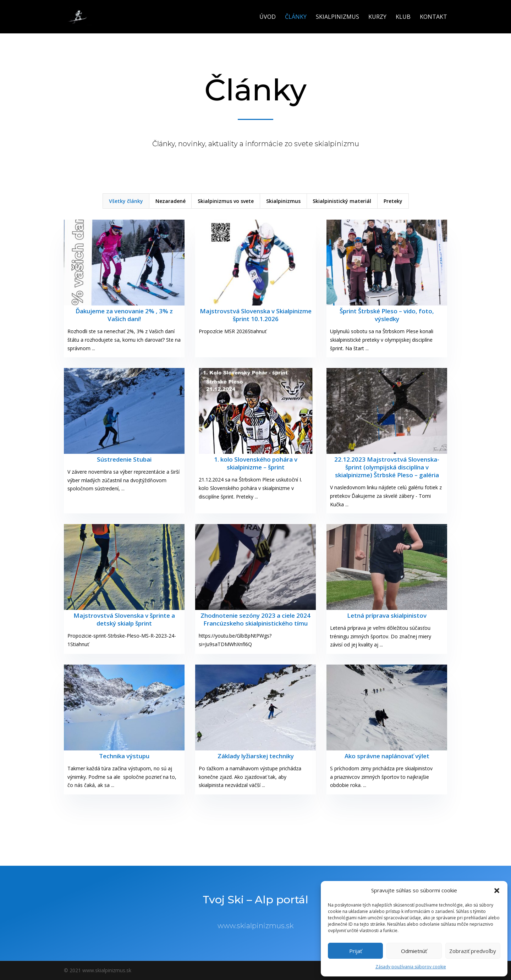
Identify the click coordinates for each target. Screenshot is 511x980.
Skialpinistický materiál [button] (342, 201)
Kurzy (377, 17)
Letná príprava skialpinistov (387, 615)
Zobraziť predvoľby (473, 951)
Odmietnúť (414, 951)
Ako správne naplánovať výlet (387, 756)
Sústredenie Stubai (124, 459)
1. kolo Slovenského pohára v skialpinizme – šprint (256, 463)
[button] (497, 891)
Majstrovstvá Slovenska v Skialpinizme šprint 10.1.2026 (256, 315)
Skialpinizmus (337, 17)
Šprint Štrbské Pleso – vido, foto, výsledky (387, 315)
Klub (403, 17)
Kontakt (433, 17)
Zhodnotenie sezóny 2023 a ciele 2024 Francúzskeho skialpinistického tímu (255, 619)
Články (296, 17)
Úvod (268, 17)
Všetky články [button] (126, 201)
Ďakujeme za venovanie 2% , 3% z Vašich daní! (124, 315)
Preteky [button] (393, 201)
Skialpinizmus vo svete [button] (226, 201)
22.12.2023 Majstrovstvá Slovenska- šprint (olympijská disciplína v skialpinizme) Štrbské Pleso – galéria (387, 467)
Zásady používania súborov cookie (411, 967)
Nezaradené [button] (171, 201)
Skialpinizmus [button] (283, 201)
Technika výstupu (124, 756)
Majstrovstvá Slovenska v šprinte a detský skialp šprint (124, 619)
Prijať (356, 951)
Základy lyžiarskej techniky (256, 756)
